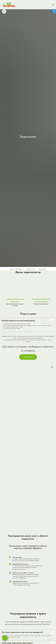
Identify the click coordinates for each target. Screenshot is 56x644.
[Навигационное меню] (53, 5)
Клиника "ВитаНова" (16, 269)
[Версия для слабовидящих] (54, 11)
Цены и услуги (31, 269)
